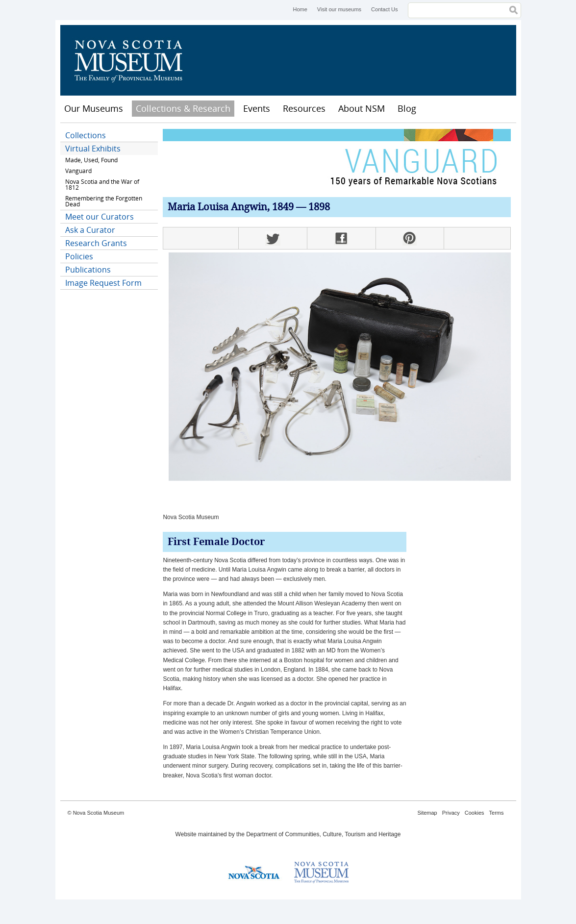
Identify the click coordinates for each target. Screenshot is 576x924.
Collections (86, 135)
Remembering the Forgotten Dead (104, 201)
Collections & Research (183, 108)
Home (300, 9)
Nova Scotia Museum (134, 60)
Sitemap (427, 813)
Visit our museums (339, 9)
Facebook (341, 238)
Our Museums (94, 108)
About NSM (362, 108)
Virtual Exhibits (93, 149)
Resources (304, 108)
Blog (407, 108)
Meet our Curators (100, 217)
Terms (497, 813)
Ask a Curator (90, 230)
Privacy (451, 813)
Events (257, 108)
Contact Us (384, 9)
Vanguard (78, 171)
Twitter (273, 238)
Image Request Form (103, 283)
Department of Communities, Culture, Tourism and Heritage (323, 834)
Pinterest (410, 238)
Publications (88, 270)
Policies (79, 256)
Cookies (475, 813)
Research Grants (96, 243)
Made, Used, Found (91, 160)
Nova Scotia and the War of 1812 (102, 185)
